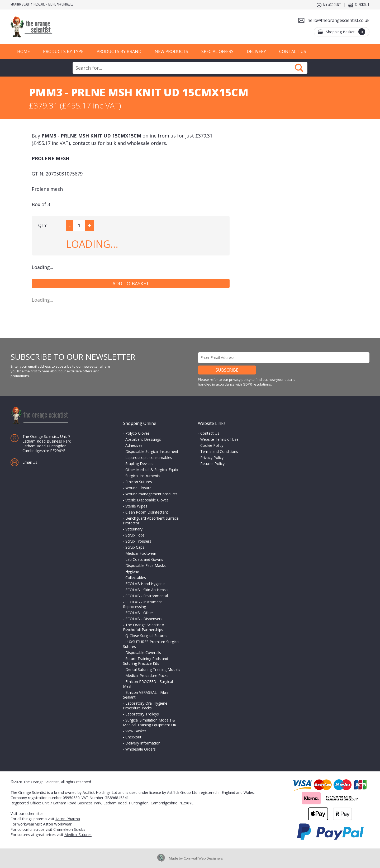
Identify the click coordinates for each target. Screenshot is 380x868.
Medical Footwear (141, 553)
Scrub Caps (135, 547)
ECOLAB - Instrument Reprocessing (142, 604)
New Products (171, 51)
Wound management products (151, 494)
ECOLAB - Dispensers (144, 619)
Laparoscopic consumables (149, 457)
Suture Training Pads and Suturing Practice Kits (146, 661)
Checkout (362, 5)
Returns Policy (212, 464)
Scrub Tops (135, 535)
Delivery (256, 51)
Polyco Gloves (137, 433)
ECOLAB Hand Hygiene (145, 584)
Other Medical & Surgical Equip (152, 470)
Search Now (299, 68)
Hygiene (132, 571)
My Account (332, 5)
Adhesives (134, 445)
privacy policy (240, 380)
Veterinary (134, 529)
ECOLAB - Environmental (147, 596)
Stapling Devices (139, 464)
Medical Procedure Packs (147, 675)
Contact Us (293, 51)
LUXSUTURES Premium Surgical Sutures (151, 644)
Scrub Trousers (138, 541)
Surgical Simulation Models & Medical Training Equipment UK (150, 722)
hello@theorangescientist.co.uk (338, 20)
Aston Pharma (68, 819)
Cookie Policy (212, 445)
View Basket (136, 731)
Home (23, 51)
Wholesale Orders (141, 749)
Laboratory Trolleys (142, 714)
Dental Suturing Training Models (153, 669)
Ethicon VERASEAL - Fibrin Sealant (146, 695)
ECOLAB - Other (139, 613)
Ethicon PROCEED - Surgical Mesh (148, 684)
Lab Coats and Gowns (144, 559)
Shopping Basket (346, 32)
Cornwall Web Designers (203, 858)
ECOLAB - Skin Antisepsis (147, 590)
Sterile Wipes (136, 506)
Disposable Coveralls (143, 653)
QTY (42, 225)
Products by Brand (119, 51)
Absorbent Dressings (143, 439)
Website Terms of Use (219, 439)
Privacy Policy (212, 457)
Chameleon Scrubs (69, 829)
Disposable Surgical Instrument (152, 451)
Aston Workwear (57, 824)
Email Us (30, 462)
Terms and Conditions (219, 451)
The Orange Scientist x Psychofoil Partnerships (143, 627)
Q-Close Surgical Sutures (146, 636)
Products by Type (63, 51)
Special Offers (217, 51)
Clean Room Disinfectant (147, 512)
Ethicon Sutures (139, 482)
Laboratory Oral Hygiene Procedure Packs (145, 706)
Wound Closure (138, 488)
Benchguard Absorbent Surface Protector (151, 521)
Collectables (136, 578)
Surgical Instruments (143, 476)
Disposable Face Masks (146, 565)
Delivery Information (143, 743)
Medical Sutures (78, 835)
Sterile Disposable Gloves (147, 500)
